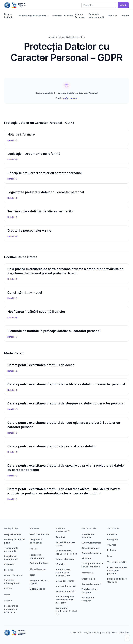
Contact (125, 16)
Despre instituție (9, 16)
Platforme (57, 16)
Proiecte (69, 16)
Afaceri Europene (80, 16)
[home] (15, 5)
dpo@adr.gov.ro (70, 98)
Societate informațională (96, 16)
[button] (34, 16)
